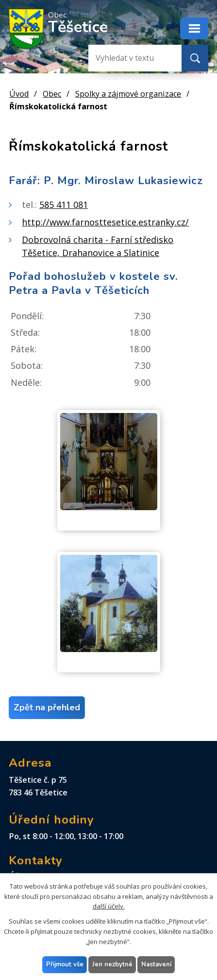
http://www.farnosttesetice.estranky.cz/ (105, 222)
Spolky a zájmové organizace (128, 94)
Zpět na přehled (47, 707)
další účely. (109, 906)
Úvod (19, 94)
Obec (52, 94)
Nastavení (156, 964)
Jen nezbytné (112, 964)
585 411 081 (64, 205)
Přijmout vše (65, 964)
